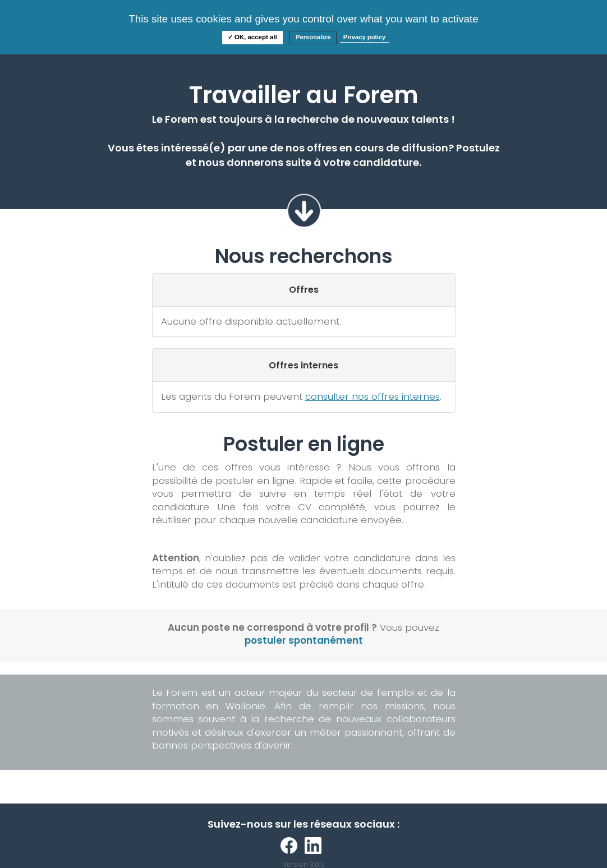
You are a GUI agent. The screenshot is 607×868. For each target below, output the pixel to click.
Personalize (313, 37)
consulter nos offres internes (373, 396)
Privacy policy (365, 37)
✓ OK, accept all (252, 37)
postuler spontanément (304, 640)
